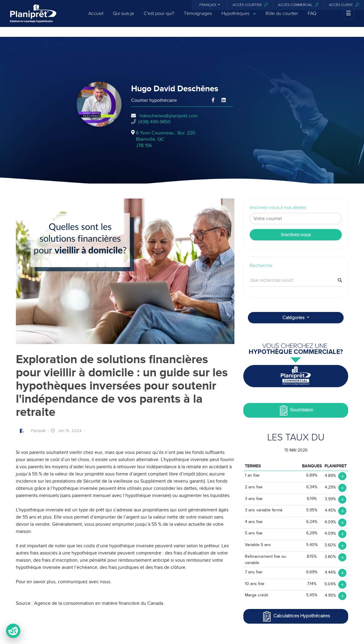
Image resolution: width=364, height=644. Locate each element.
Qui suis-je (123, 19)
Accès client (344, 5)
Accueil (96, 19)
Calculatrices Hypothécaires (296, 616)
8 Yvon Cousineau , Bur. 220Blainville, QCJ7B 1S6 (166, 139)
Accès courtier (250, 5)
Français (208, 5)
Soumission (296, 410)
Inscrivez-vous (296, 235)
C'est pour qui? (159, 19)
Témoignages (198, 19)
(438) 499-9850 (154, 122)
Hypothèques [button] (239, 19)
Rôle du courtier (282, 19)
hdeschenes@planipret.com (169, 116)
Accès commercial (298, 5)
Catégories (294, 318)
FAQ (312, 19)
